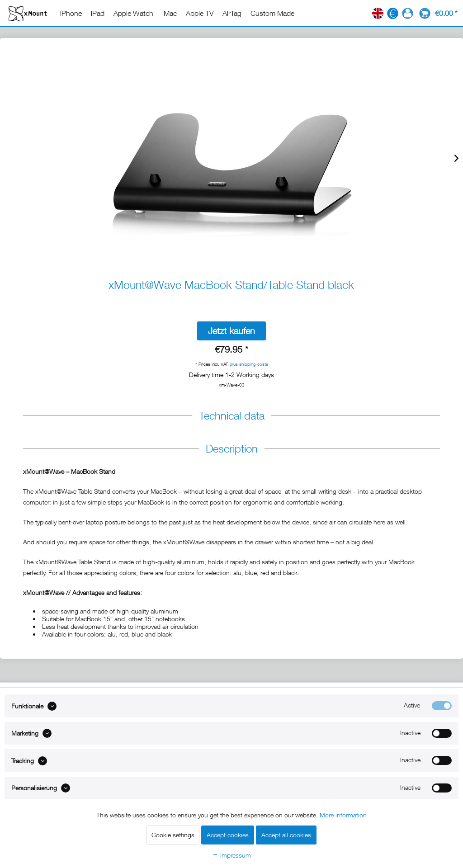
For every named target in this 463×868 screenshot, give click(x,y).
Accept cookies (228, 835)
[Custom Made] (272, 13)
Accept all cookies (286, 835)
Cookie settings (173, 835)
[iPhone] (71, 13)
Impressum (231, 855)
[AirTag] (232, 13)
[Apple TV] (200, 13)
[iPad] (98, 13)
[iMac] (170, 13)
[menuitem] (71, 13)
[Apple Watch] (133, 13)
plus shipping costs (249, 364)
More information (343, 815)
